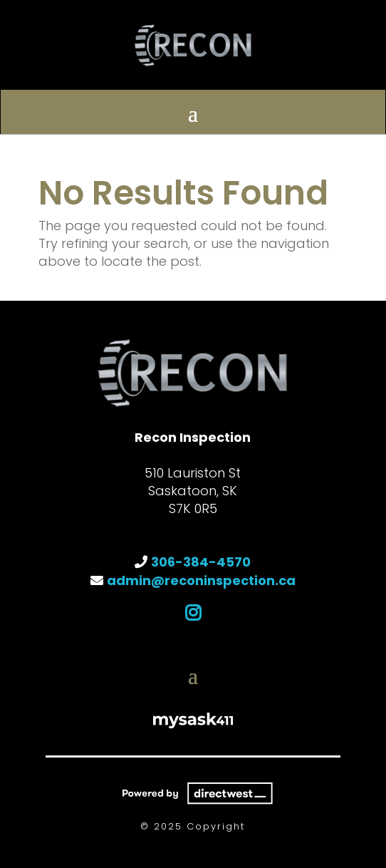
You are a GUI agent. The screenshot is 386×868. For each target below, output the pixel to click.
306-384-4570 (201, 562)
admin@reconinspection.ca (201, 580)
